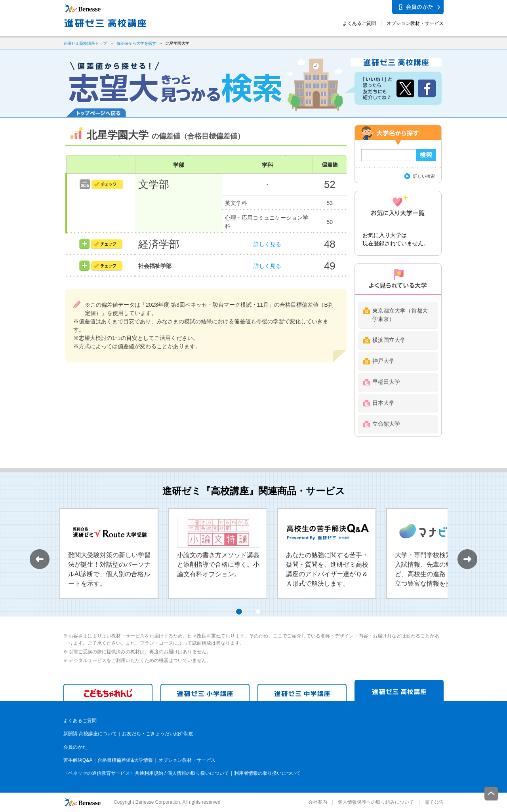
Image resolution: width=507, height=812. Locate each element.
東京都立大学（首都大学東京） (400, 315)
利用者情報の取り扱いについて (267, 773)
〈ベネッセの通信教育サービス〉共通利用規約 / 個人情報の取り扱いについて (146, 773)
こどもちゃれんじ (108, 692)
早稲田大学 (386, 382)
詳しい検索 (424, 176)
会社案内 (318, 802)
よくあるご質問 (359, 23)
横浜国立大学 (389, 340)
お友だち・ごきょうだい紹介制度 (158, 734)
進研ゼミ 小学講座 (205, 692)
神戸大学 (383, 361)
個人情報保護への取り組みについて (376, 802)
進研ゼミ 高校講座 (399, 691)
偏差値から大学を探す (136, 43)
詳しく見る (267, 244)
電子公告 (434, 802)
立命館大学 (386, 424)
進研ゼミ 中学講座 (302, 692)
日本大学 (383, 403)
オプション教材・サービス (415, 23)
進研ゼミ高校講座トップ (85, 43)
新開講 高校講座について (90, 734)
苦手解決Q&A (78, 760)
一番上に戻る (492, 794)
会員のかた (75, 747)
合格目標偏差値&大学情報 (125, 760)
